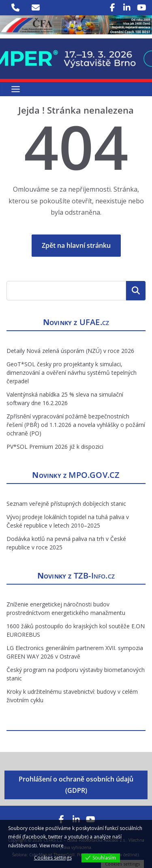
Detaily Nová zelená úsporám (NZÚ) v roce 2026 (70, 351)
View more (51, 846)
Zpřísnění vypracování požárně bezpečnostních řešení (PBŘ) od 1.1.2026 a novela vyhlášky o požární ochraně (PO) (76, 425)
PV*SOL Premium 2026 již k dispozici (55, 447)
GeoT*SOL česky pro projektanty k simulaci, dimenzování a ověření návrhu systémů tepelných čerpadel (72, 373)
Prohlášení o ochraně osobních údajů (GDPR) (76, 785)
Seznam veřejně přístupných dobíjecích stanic (66, 504)
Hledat (136, 291)
